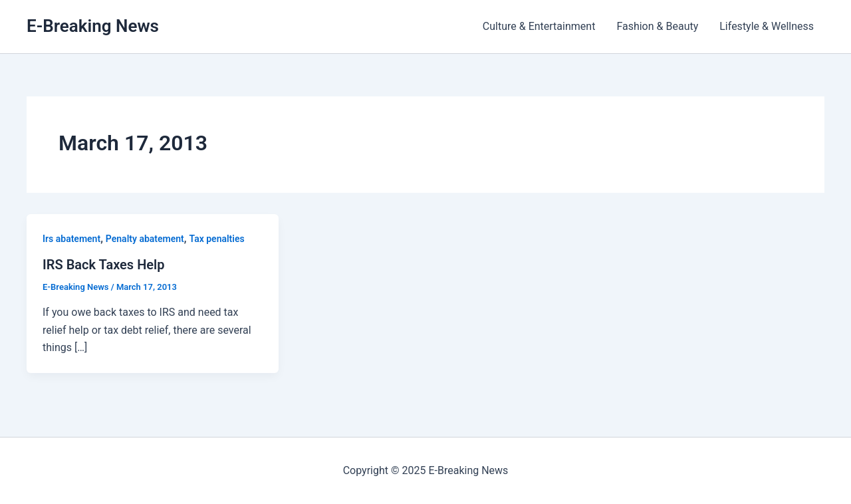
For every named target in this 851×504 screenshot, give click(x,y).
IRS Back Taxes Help (104, 265)
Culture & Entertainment (539, 26)
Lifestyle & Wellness (767, 26)
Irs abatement (71, 239)
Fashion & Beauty (657, 26)
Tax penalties (217, 239)
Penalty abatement (145, 239)
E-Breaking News (93, 26)
